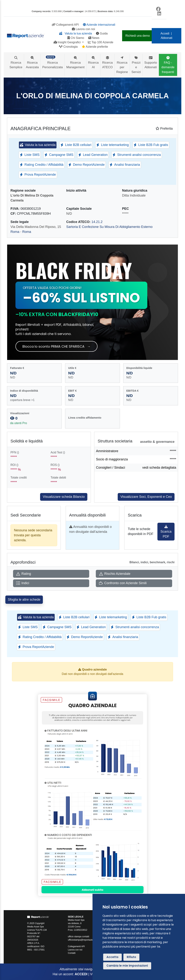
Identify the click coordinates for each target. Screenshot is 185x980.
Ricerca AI (93, 63)
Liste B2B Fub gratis (151, 145)
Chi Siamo (76, 38)
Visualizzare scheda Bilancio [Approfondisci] (64, 497)
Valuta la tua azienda (76, 33)
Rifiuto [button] (131, 957)
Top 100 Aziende (101, 42)
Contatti (72, 953)
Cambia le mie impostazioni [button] (127, 966)
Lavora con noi (83, 29)
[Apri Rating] (51, 574)
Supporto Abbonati (151, 63)
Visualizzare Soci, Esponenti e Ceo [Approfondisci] (146, 497)
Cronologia (68, 47)
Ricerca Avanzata (32, 63)
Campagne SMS (59, 155)
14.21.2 (97, 222)
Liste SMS (30, 155)
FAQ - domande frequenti (168, 65)
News (94, 38)
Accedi (165, 33)
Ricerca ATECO (107, 63)
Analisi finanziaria (125, 165)
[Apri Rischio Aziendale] (134, 574)
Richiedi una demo (138, 36)
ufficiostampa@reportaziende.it (83, 940)
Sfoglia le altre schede (24, 600)
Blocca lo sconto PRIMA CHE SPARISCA (56, 346)
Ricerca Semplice (16, 63)
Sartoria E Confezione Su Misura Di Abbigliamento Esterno (109, 227)
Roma (15, 232)
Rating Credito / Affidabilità (42, 165)
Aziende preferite (95, 47)
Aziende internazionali (99, 25)
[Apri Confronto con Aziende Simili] (134, 583)
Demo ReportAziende (87, 165)
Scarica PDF (166, 532)
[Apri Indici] (51, 583)
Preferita (164, 129)
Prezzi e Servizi (136, 65)
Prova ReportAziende (38, 175)
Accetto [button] (112, 957)
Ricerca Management (75, 63)
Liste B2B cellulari (76, 145)
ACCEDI (81, 974)
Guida (102, 33)
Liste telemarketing (113, 145)
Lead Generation (93, 155)
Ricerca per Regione (122, 65)
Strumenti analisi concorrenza (137, 155)
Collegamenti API (65, 25)
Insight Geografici (68, 42)
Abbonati (167, 38)
